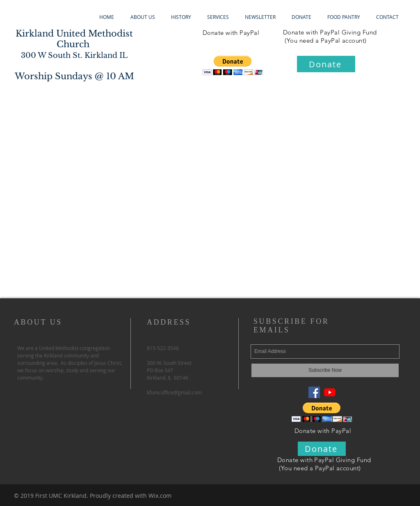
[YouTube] (330, 392)
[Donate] (326, 64)
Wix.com (160, 496)
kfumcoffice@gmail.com (174, 392)
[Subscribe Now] (325, 370)
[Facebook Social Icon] (314, 392)
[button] (233, 65)
